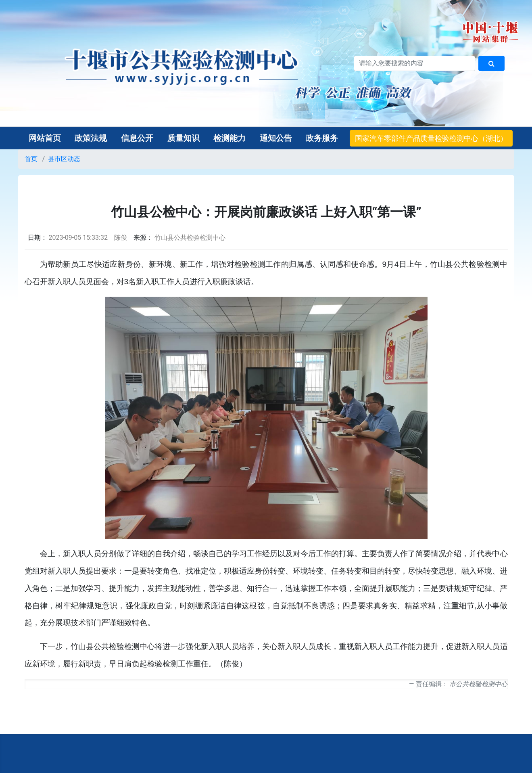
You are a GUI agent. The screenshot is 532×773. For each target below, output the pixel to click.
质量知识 (184, 138)
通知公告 (276, 138)
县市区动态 (64, 159)
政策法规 (91, 138)
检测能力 (229, 138)
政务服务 (322, 138)
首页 (31, 159)
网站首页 (45, 138)
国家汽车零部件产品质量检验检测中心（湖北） (431, 138)
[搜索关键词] (414, 63)
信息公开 (137, 138)
